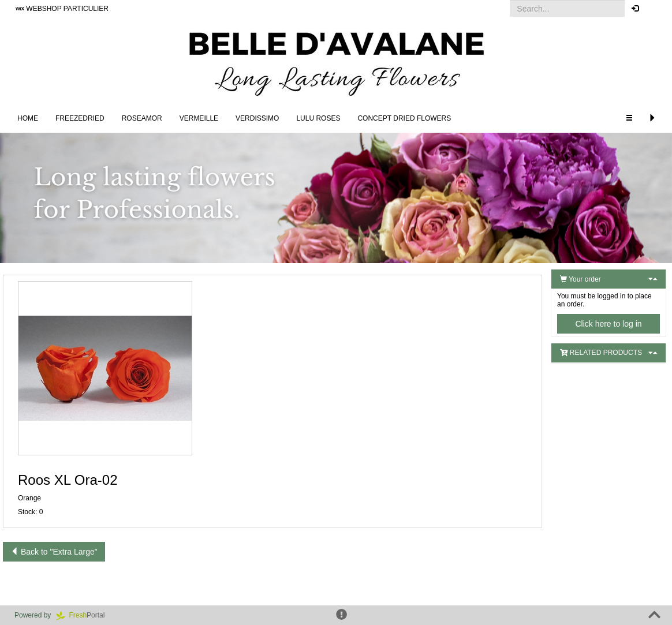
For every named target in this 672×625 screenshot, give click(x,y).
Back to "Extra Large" (54, 552)
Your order (580, 279)
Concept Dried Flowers (404, 118)
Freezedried (80, 118)
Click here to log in (608, 324)
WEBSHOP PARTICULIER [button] (62, 9)
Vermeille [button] (199, 118)
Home (28, 118)
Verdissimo (257, 118)
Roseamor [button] (142, 118)
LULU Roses (318, 118)
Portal (84, 615)
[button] (654, 9)
